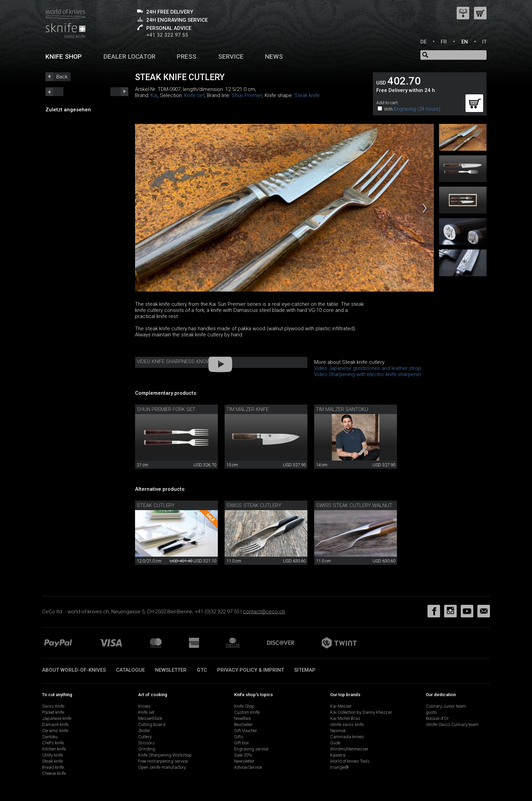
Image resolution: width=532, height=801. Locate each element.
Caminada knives (347, 737)
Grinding (147, 749)
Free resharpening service (163, 761)
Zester (144, 731)
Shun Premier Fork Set (166, 409)
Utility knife (52, 755)
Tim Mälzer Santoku (342, 409)
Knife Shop (244, 706)
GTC (202, 670)
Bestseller (243, 724)
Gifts (239, 737)
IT (484, 42)
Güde (335, 743)
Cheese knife (54, 773)
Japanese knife (57, 718)
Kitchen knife (54, 749)
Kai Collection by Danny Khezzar (361, 712)
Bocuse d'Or (437, 718)
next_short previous (54, 92)
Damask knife (55, 724)
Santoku (50, 737)
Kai (154, 95)
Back (62, 77)
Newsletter (171, 670)
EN (465, 42)
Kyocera (338, 755)
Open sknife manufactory (162, 767)
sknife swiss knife (347, 724)
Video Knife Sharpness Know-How (180, 361)
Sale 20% (243, 755)
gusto (431, 712)
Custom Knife (247, 712)
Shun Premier (247, 95)
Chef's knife (53, 743)
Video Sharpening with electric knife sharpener (368, 374)
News (274, 57)
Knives (144, 706)
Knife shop (64, 57)
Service (231, 57)
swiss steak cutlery (254, 505)
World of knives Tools (350, 761)
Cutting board (152, 724)
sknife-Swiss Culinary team (452, 724)
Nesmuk (338, 731)
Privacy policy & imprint (251, 670)
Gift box (241, 743)
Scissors (146, 743)
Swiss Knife (53, 706)
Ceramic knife (55, 731)
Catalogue (130, 670)
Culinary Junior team (446, 706)
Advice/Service (248, 767)
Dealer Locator (129, 57)
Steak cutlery (156, 505)
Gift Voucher (246, 731)
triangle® (339, 767)
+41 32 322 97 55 (167, 35)
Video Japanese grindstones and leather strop (368, 368)
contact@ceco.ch (264, 612)
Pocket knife (53, 712)
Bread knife (53, 767)
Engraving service (251, 749)
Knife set (194, 95)
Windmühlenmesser (349, 749)
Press (187, 57)
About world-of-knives (74, 670)
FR (444, 42)
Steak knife (307, 95)
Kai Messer (341, 706)
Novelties (243, 718)
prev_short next (119, 92)
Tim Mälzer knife (248, 409)
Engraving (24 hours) (417, 109)
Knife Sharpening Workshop (165, 755)
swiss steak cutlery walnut (354, 505)
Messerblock (150, 718)
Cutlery (145, 737)
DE (423, 42)
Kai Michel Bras (345, 718)
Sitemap (305, 670)
